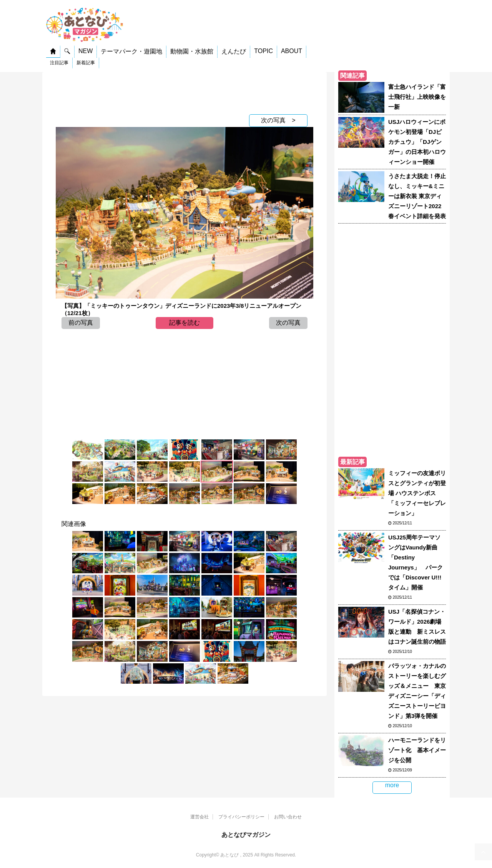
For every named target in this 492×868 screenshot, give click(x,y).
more (392, 785)
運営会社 (199, 817)
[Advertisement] (184, 91)
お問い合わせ (288, 817)
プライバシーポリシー (241, 817)
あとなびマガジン (246, 835)
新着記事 (86, 63)
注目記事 (59, 63)
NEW (86, 51)
